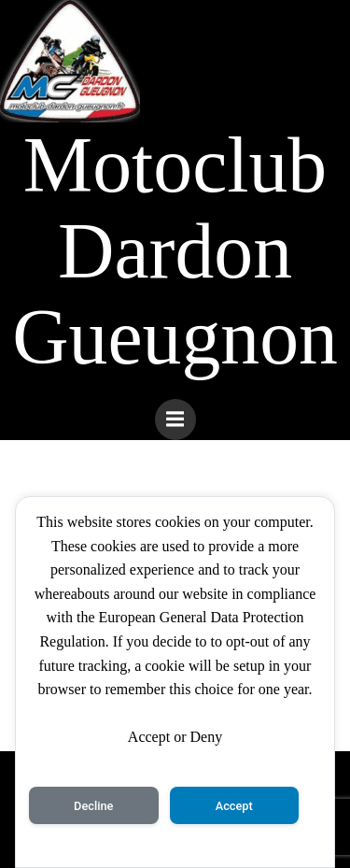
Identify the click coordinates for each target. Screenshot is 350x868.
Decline (93, 806)
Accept (234, 806)
